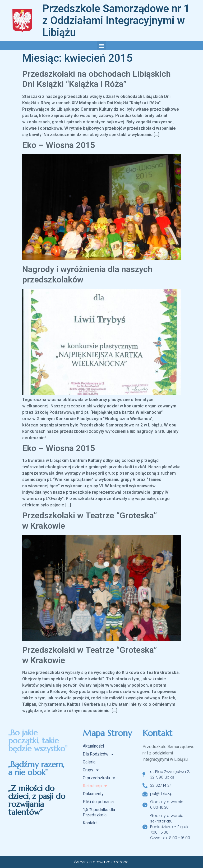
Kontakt (90, 823)
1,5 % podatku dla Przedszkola (99, 812)
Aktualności (93, 746)
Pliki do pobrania (98, 802)
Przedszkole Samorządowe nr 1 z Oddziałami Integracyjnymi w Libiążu (116, 21)
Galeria (89, 762)
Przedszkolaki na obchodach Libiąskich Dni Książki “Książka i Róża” (96, 79)
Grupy (91, 770)
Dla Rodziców (98, 754)
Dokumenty (93, 794)
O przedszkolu (99, 778)
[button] (102, 45)
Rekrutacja (95, 786)
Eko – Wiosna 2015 (59, 145)
